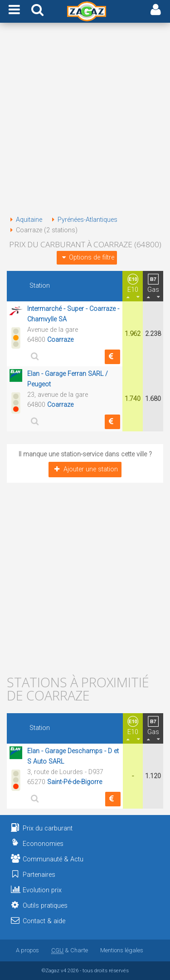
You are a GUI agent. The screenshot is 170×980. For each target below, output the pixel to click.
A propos (27, 950)
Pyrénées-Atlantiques (83, 220)
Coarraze (60, 340)
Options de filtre (87, 257)
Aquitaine (24, 220)
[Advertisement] (85, 121)
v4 (63, 970)
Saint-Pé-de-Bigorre (75, 782)
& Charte (70, 950)
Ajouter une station (85, 469)
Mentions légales (122, 950)
